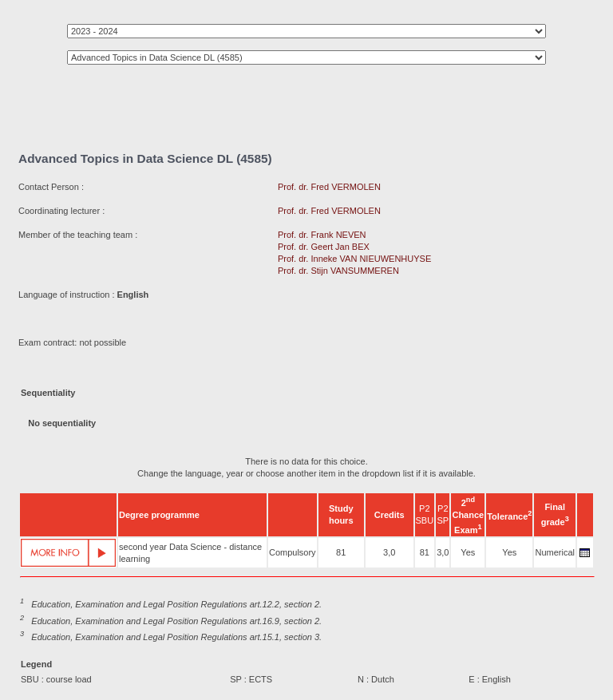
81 (341, 552)
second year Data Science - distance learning (190, 553)
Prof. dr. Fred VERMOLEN (329, 187)
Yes (468, 552)
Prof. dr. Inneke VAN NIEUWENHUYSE (354, 259)
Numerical (555, 552)
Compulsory (293, 552)
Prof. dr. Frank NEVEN (322, 235)
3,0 (389, 552)
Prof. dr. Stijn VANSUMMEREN (338, 271)
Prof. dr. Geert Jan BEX (324, 247)
